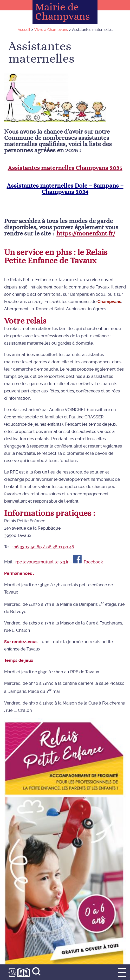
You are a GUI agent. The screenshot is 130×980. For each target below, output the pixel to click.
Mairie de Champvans (63, 12)
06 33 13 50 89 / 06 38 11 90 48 (44, 547)
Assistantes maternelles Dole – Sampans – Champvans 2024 (65, 189)
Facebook (93, 562)
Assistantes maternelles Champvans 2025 (65, 168)
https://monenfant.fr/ (86, 234)
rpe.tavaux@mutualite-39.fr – (44, 562)
